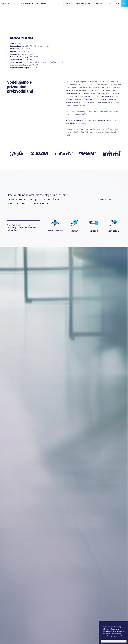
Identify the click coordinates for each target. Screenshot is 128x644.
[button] (119, 637)
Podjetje (99, 3)
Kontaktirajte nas (104, 199)
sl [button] (117, 4)
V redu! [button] (114, 641)
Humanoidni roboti (83, 3)
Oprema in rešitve (27, 3)
